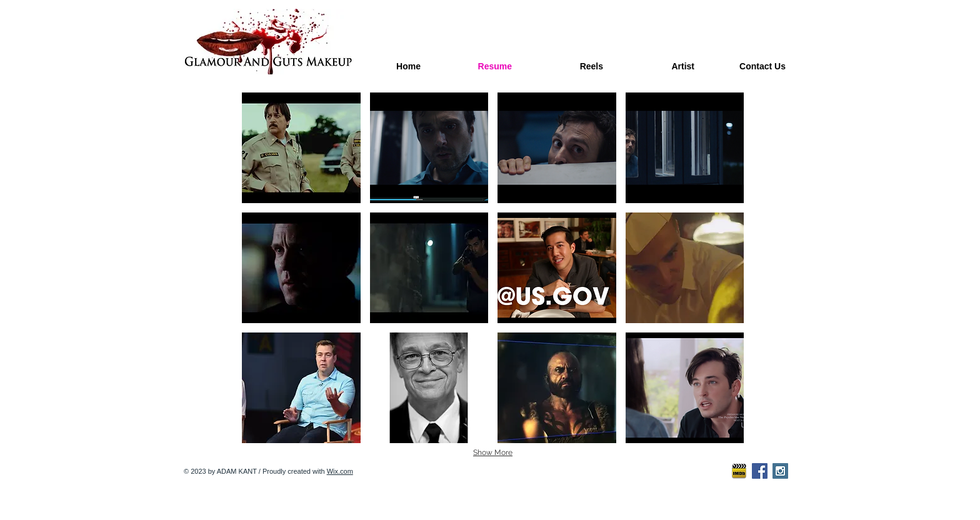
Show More (493, 452)
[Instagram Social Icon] (780, 471)
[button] (301, 148)
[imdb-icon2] (739, 471)
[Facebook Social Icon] (760, 471)
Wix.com (340, 471)
